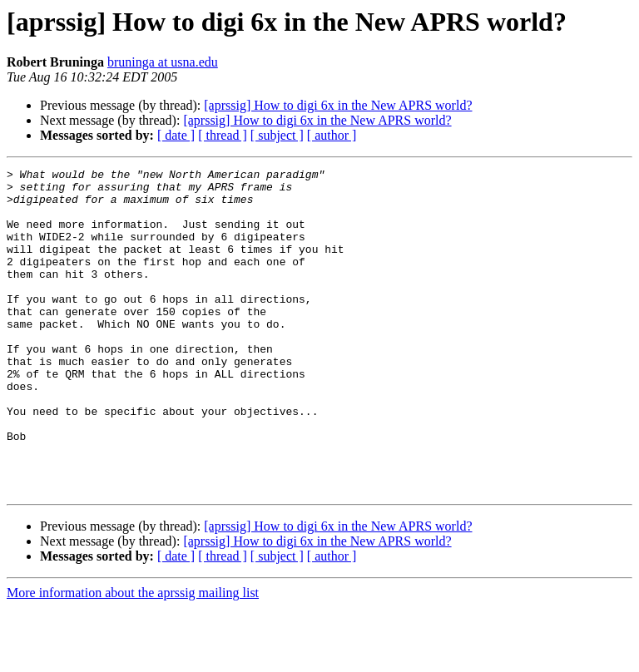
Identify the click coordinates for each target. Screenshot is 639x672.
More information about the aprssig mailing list (133, 657)
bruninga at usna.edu (163, 62)
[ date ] (176, 135)
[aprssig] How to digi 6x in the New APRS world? (338, 105)
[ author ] (332, 135)
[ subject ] (277, 135)
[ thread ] (223, 135)
